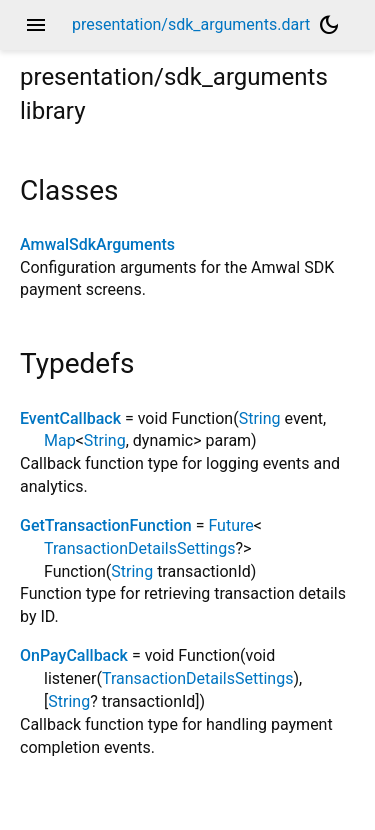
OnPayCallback (74, 655)
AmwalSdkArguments (97, 244)
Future (230, 525)
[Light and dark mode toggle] (329, 25)
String (260, 418)
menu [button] (36, 25)
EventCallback (70, 418)
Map (60, 440)
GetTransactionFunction (106, 525)
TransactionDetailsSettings (139, 548)
